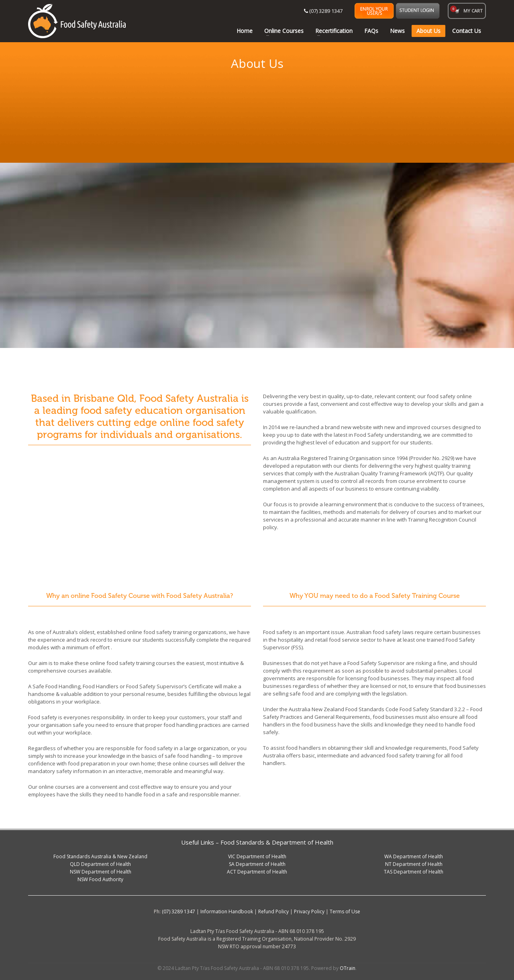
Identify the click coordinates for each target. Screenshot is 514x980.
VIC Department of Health (257, 856)
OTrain (348, 968)
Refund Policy (273, 911)
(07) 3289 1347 (323, 11)
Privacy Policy (309, 911)
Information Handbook (227, 911)
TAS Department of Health (414, 872)
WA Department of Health (414, 856)
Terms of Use (345, 911)
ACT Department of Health (257, 872)
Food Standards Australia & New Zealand (100, 856)
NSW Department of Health (101, 872)
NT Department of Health (414, 864)
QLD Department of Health (100, 864)
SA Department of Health (257, 864)
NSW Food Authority (100, 879)
